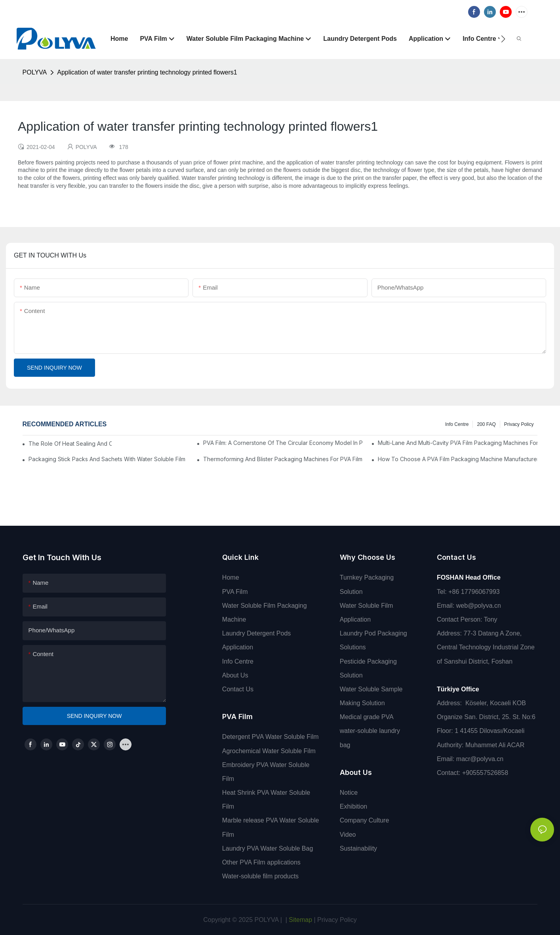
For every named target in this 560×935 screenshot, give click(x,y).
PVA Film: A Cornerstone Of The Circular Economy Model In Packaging (283, 443)
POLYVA (35, 72)
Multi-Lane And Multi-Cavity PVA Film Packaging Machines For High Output (458, 443)
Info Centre (457, 424)
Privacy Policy (519, 424)
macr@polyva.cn (481, 759)
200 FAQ (486, 424)
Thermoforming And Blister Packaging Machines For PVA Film (283, 459)
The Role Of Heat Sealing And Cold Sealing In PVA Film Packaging (70, 444)
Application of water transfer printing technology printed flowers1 (147, 72)
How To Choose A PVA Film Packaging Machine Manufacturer (458, 459)
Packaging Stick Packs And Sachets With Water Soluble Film (107, 459)
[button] (503, 39)
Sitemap (300, 920)
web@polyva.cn (479, 606)
